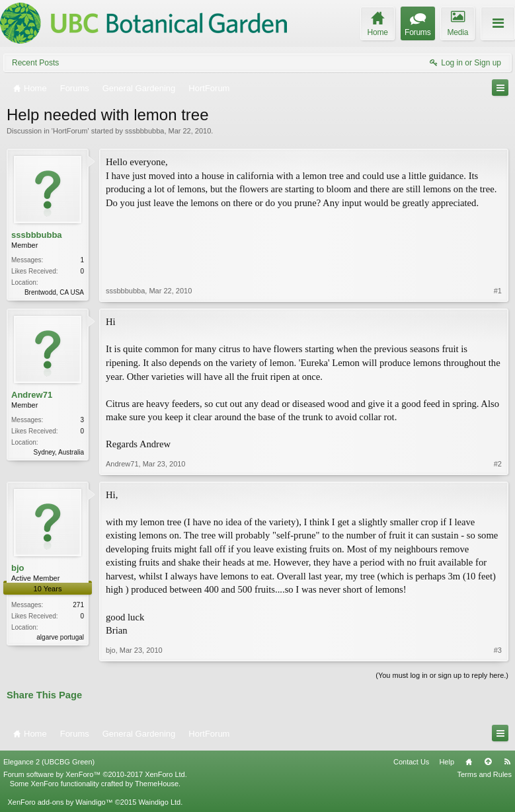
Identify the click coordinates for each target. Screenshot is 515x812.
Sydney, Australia (59, 452)
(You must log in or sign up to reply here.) (442, 675)
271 (78, 605)
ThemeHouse (157, 784)
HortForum (70, 131)
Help (447, 762)
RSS (507, 762)
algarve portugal (60, 637)
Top (488, 762)
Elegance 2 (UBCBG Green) (49, 762)
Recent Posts (35, 63)
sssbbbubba (144, 131)
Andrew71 (32, 395)
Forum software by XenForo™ (95, 774)
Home (469, 762)
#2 (498, 464)
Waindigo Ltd (159, 802)
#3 (498, 650)
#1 (498, 291)
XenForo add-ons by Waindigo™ (60, 802)
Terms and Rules (484, 774)
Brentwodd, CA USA (54, 292)
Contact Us (411, 762)
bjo (18, 568)
